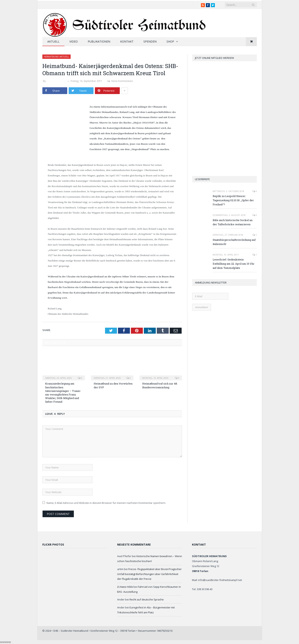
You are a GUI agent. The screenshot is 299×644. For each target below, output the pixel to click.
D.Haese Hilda (125, 587)
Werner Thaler (56, 81)
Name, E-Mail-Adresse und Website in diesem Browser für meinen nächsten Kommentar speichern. (106, 503)
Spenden (150, 41)
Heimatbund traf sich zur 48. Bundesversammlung (160, 385)
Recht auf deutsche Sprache (147, 599)
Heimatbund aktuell (57, 57)
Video (74, 41)
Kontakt (127, 41)
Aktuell (53, 41)
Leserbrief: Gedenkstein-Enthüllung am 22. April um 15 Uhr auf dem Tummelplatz (234, 264)
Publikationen (99, 41)
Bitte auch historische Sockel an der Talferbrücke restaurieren (233, 222)
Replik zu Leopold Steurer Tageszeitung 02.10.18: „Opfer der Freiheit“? (233, 200)
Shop (170, 41)
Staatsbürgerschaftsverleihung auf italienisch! (234, 242)
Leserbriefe (202, 179)
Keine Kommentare (120, 81)
